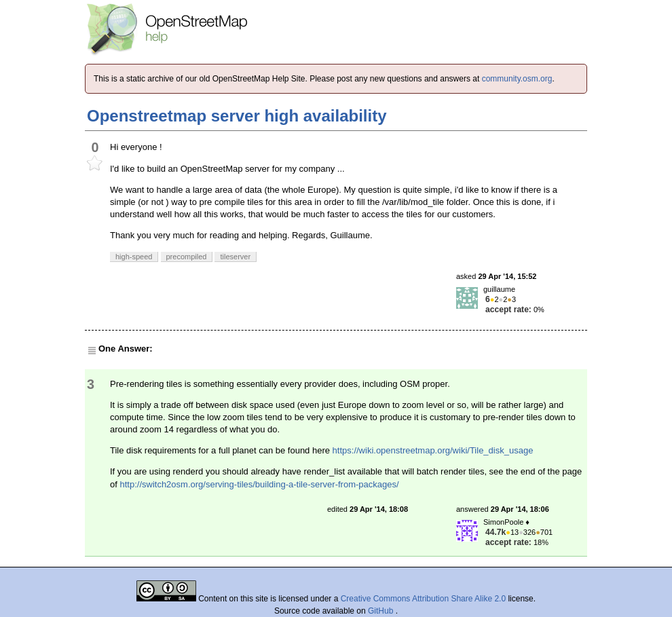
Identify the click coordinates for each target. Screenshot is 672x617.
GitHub (382, 611)
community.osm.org (517, 79)
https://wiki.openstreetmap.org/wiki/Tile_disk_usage (433, 450)
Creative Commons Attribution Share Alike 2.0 (423, 599)
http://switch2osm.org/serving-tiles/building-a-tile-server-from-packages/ (259, 484)
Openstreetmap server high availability (237, 116)
